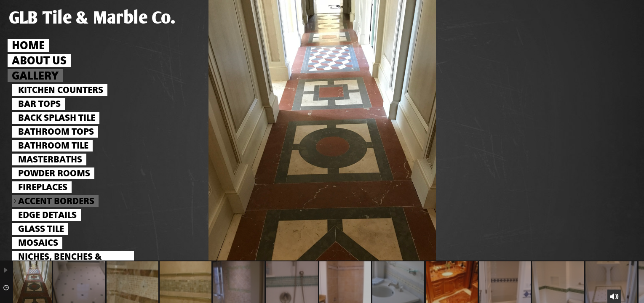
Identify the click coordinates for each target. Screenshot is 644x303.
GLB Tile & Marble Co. (92, 18)
